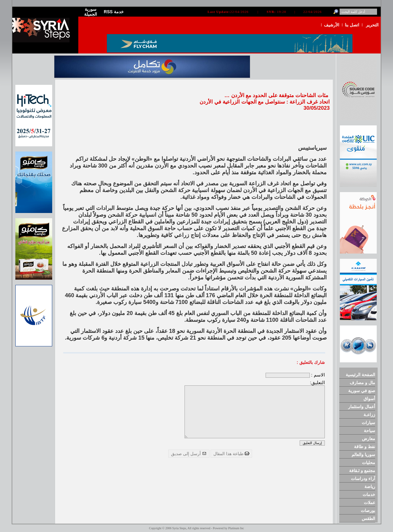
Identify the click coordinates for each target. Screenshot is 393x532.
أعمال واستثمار (362, 407)
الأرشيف (332, 25)
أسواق (369, 399)
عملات (370, 502)
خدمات (369, 495)
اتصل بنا (352, 25)
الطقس (368, 518)
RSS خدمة (114, 12)
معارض (369, 439)
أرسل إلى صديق (189, 454)
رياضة (370, 487)
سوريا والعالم (363, 455)
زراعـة (369, 415)
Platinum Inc (236, 528)
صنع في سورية (362, 391)
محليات (369, 463)
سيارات (368, 423)
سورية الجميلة (91, 12)
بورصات (368, 510)
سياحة (370, 431)
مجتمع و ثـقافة (362, 471)
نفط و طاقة (365, 447)
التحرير (372, 25)
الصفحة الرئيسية (360, 375)
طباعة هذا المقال (231, 454)
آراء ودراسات (363, 479)
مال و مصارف (362, 383)
